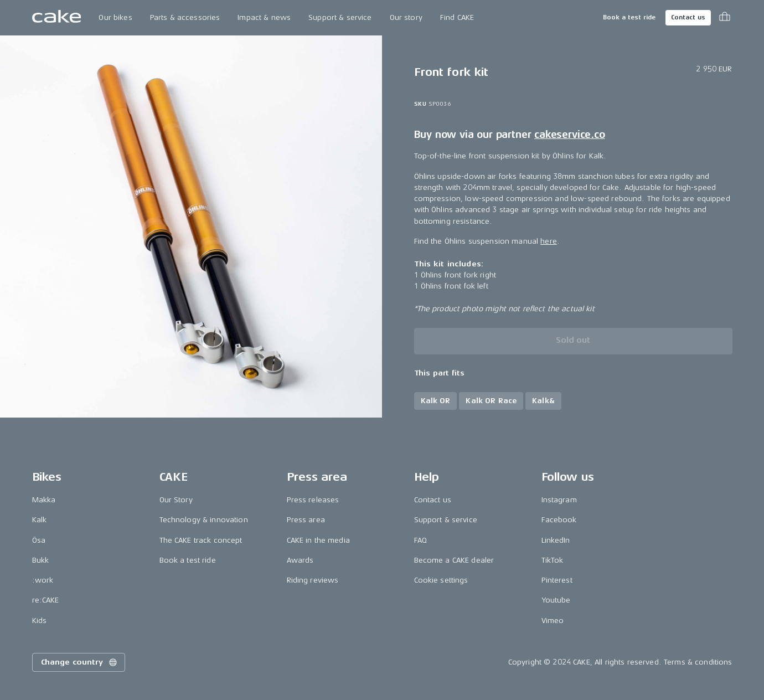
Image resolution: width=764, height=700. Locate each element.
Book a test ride (629, 17)
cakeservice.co (569, 135)
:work (43, 580)
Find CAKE (457, 17)
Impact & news (264, 17)
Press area (306, 520)
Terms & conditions (698, 662)
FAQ (420, 540)
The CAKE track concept (201, 540)
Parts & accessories (185, 17)
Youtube (556, 600)
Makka (44, 500)
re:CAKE (46, 600)
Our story (406, 17)
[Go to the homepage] (57, 18)
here (549, 241)
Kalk (40, 520)
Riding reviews (313, 580)
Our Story (176, 500)
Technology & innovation (204, 520)
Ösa (39, 540)
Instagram (559, 500)
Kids (40, 621)
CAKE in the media (318, 540)
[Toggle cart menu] (725, 18)
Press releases (313, 500)
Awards (300, 560)
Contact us (688, 17)
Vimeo (553, 621)
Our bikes (115, 17)
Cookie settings (441, 580)
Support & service (340, 17)
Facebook (559, 520)
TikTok (553, 560)
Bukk (41, 560)
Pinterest (557, 580)
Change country (80, 662)
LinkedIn (556, 540)
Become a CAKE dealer (454, 560)
